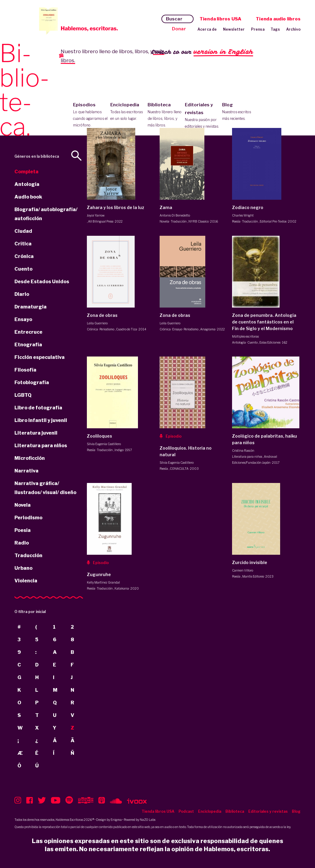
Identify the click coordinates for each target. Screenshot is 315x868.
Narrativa (26, 471)
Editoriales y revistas (202, 116)
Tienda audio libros (278, 19)
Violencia (26, 581)
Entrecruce (28, 332)
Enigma (116, 820)
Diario (22, 294)
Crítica (23, 244)
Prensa (258, 29)
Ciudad (23, 231)
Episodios (90, 115)
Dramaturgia (31, 307)
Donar (179, 29)
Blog (239, 112)
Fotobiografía (32, 382)
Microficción (30, 458)
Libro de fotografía (38, 408)
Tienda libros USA (220, 19)
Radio (22, 543)
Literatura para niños (41, 446)
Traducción (28, 555)
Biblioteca (165, 115)
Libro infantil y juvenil (41, 420)
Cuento (23, 269)
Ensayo (23, 319)
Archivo (293, 29)
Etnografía (28, 345)
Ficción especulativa (40, 357)
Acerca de (207, 29)
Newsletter (234, 29)
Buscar (174, 19)
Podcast (186, 811)
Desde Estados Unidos (42, 282)
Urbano (23, 568)
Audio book (28, 197)
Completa (26, 172)
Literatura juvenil (36, 433)
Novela (23, 505)
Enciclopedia (128, 112)
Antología (27, 184)
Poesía (23, 530)
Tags (275, 29)
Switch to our (202, 52)
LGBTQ (23, 395)
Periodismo (28, 518)
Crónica (24, 256)
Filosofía (25, 370)
